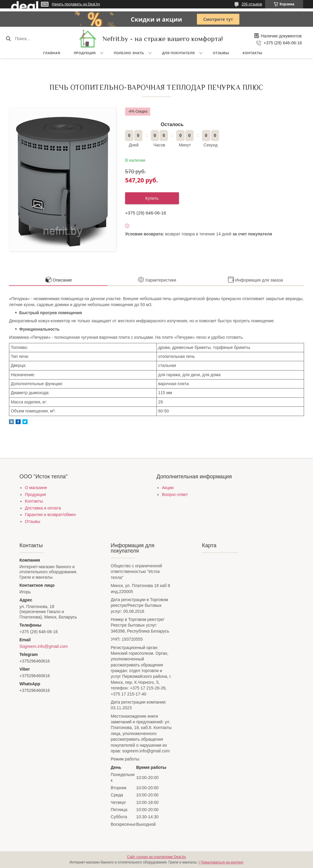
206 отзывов (252, 4)
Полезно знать (129, 53)
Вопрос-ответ (175, 495)
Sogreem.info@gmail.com (44, 646)
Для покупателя (178, 53)
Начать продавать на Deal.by (76, 4)
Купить (152, 198)
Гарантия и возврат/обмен (50, 515)
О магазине (36, 488)
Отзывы (221, 53)
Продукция (85, 53)
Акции (168, 488)
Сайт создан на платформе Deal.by (157, 857)
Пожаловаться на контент (222, 862)
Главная (52, 53)
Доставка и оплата (43, 508)
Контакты (253, 53)
